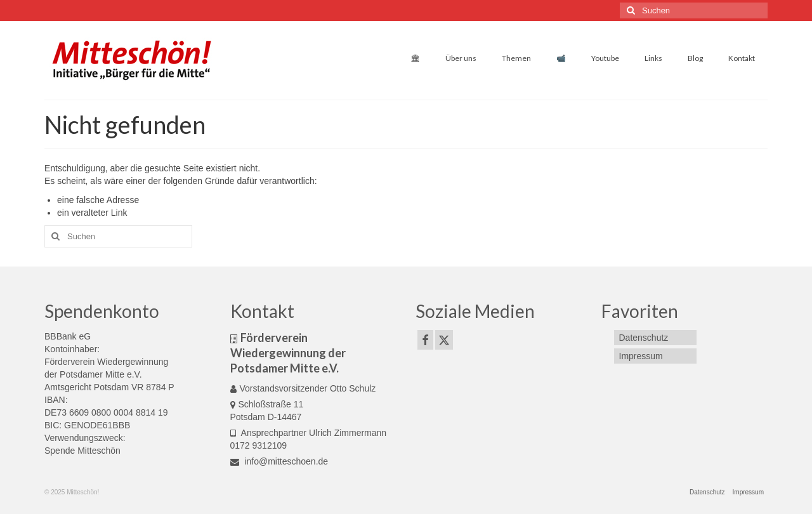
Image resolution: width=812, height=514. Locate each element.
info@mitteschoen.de (279, 461)
